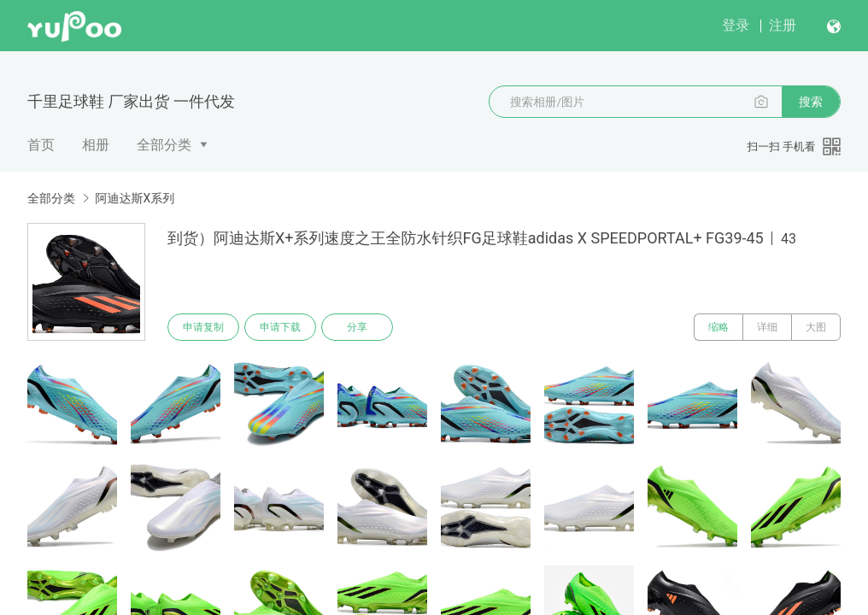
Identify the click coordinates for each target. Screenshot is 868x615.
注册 (783, 25)
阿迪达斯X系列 (135, 198)
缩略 (718, 327)
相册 (96, 145)
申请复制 (203, 327)
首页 (41, 145)
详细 (767, 327)
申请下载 (280, 327)
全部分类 (164, 145)
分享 (357, 327)
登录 (736, 25)
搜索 (811, 102)
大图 (816, 327)
